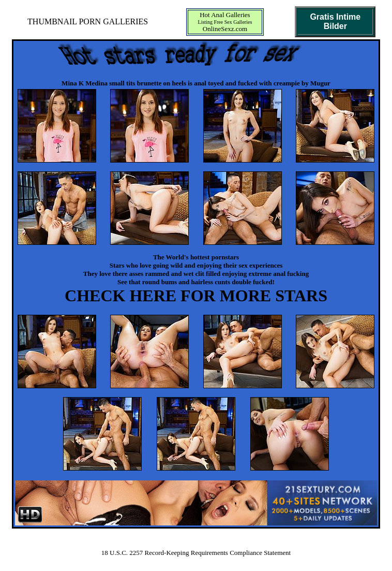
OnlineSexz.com (225, 29)
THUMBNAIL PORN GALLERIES (88, 21)
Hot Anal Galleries (225, 15)
